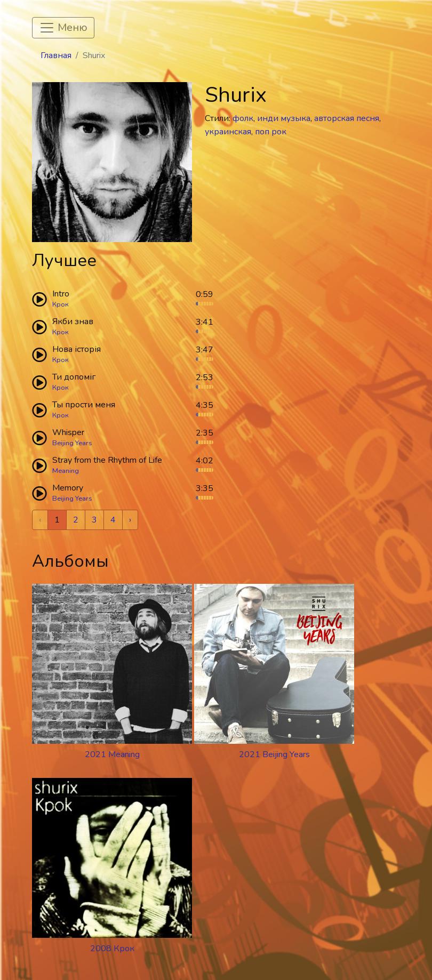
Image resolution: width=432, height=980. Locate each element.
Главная (56, 55)
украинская (228, 132)
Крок (61, 304)
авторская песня (347, 118)
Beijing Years (72, 443)
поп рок (271, 132)
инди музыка (284, 118)
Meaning (66, 471)
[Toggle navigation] (63, 28)
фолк (243, 118)
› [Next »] (130, 520)
